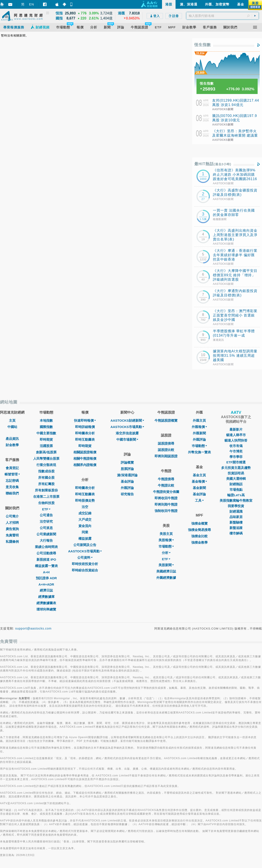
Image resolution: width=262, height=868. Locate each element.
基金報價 (199, 481)
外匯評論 (127, 488)
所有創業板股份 (46, 490)
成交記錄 (85, 513)
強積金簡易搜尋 (199, 530)
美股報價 (166, 540)
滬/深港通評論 (127, 475)
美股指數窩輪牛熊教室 (236, 500)
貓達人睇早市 (236, 435)
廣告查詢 (12, 529)
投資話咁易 (236, 473)
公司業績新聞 (46, 534)
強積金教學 (199, 542)
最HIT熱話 (213, 164)
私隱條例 (12, 542)
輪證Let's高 (236, 495)
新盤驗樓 (236, 522)
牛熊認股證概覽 (166, 420)
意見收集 (12, 487)
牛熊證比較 (166, 485)
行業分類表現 (46, 465)
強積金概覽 (199, 523)
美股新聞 (166, 565)
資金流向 (85, 526)
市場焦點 (236, 490)
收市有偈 (236, 446)
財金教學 (12, 445)
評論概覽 (127, 462)
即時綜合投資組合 (85, 570)
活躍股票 (46, 446)
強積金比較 (199, 536)
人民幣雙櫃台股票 (46, 458)
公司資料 (85, 558)
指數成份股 (46, 471)
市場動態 (166, 546)
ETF (46, 509)
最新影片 (236, 429)
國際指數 (46, 427)
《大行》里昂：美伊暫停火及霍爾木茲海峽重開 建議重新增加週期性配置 (235, 135)
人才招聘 (12, 523)
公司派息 (46, 528)
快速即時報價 (85, 420)
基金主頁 (199, 475)
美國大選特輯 (236, 479)
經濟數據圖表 (46, 603)
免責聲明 (12, 535)
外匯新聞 (199, 433)
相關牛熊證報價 (85, 458)
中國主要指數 (46, 433)
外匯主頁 (199, 420)
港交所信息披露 (127, 433)
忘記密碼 (12, 481)
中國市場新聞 (127, 439)
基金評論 (127, 481)
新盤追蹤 (236, 528)
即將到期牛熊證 (166, 504)
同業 (85, 532)
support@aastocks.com (34, 628)
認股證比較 (166, 450)
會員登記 (12, 468)
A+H (46, 572)
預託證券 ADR (46, 578)
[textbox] (222, 16)
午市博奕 (236, 451)
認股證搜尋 (166, 443)
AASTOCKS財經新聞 (127, 420)
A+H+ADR (46, 584)
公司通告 (46, 515)
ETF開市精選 (236, 462)
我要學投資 (236, 506)
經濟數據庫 (46, 597)
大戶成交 (85, 519)
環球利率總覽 (46, 609)
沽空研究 (46, 521)
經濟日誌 (46, 590)
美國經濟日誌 (166, 571)
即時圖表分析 (85, 433)
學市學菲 (236, 457)
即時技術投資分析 (85, 564)
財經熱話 (236, 484)
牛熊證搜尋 (166, 479)
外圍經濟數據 (166, 578)
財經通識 (236, 511)
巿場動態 (199, 446)
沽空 (85, 507)
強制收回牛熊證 (166, 511)
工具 (199, 500)
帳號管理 (12, 474)
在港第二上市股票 (46, 497)
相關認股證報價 (85, 452)
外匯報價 (199, 427)
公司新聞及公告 (85, 545)
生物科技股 (46, 503)
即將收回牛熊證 (166, 498)
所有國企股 (46, 477)
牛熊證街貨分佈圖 (166, 492)
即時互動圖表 (85, 439)
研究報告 (127, 494)
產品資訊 (12, 439)
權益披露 (85, 538)
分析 (166, 553)
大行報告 (46, 540)
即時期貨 (46, 439)
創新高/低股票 (46, 452)
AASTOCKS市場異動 (85, 551)
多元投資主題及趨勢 (236, 468)
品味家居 (236, 517)
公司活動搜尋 (46, 553)
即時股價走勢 (85, 500)
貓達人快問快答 (236, 440)
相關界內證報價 (85, 465)
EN (32, 4)
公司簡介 (12, 516)
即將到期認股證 (166, 456)
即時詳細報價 (85, 427)
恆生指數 (203, 45)
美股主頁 (166, 534)
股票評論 (127, 469)
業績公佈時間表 (46, 547)
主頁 (12, 420)
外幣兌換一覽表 (199, 452)
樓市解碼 (236, 533)
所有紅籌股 (46, 484)
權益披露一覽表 (46, 566)
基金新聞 (199, 488)
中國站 (12, 427)
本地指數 (46, 420)
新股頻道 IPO (46, 559)
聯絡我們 (12, 493)
